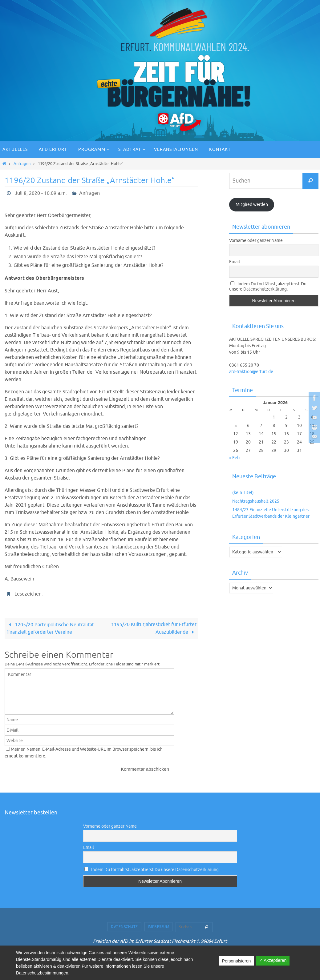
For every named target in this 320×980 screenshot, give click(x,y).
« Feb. (235, 458)
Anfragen (22, 164)
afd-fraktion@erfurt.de (251, 372)
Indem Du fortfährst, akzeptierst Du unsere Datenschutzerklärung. (268, 287)
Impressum (159, 927)
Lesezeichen (28, 594)
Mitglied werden (252, 205)
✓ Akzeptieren (273, 960)
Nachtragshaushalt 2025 (256, 501)
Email (235, 262)
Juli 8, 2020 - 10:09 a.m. (41, 193)
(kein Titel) (243, 493)
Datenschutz (124, 927)
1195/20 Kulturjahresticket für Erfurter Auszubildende (154, 628)
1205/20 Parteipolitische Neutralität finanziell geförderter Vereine (50, 629)
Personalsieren (236, 961)
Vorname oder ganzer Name (256, 241)
